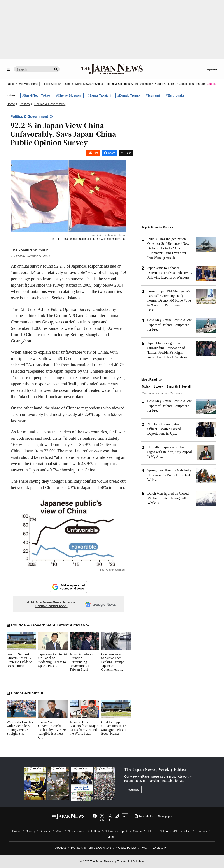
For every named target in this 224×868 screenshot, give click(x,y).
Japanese (212, 69)
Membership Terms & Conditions (91, 848)
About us (61, 848)
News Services (93, 84)
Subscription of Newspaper (154, 816)
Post (95, 153)
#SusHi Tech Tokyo (36, 95)
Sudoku (212, 84)
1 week (158, 387)
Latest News (15, 84)
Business (67, 84)
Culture (169, 84)
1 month (172, 387)
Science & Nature (152, 84)
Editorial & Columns (117, 84)
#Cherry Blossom (69, 95)
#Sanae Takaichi (100, 95)
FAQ (144, 848)
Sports (135, 84)
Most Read (31, 84)
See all (186, 387)
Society (56, 84)
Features (201, 84)
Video (111, 837)
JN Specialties (184, 84)
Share (112, 153)
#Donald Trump (129, 95)
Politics (45, 84)
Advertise (159, 848)
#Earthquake (175, 95)
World (78, 84)
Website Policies (126, 848)
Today (146, 387)
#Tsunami (153, 95)
